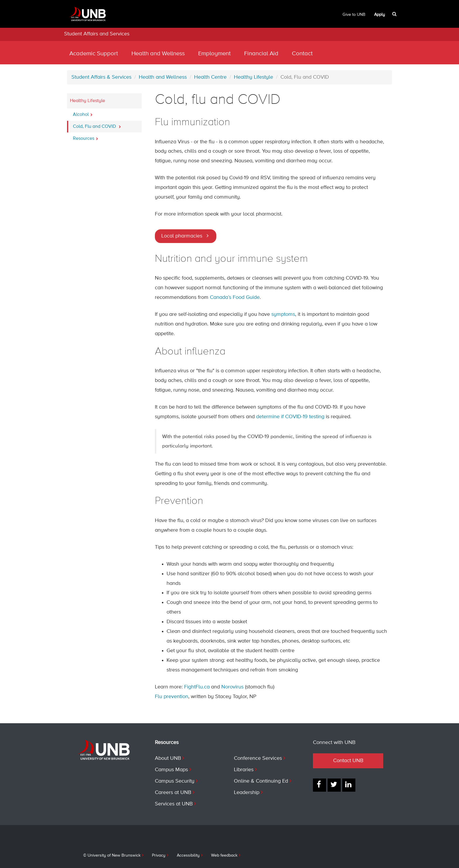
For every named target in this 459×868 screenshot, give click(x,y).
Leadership (247, 793)
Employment (214, 54)
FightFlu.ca (198, 687)
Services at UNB (174, 804)
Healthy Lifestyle (254, 77)
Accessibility (188, 855)
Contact (302, 54)
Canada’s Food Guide (235, 297)
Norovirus (232, 687)
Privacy (159, 855)
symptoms (283, 314)
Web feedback (224, 855)
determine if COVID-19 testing (290, 417)
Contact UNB (348, 761)
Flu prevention (172, 697)
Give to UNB (354, 15)
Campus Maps (171, 770)
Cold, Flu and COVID (97, 125)
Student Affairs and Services (97, 34)
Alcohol (83, 113)
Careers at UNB (173, 793)
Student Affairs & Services (101, 77)
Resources (85, 137)
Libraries (244, 770)
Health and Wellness (158, 54)
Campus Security (175, 781)
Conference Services (258, 758)
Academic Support (94, 54)
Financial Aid (261, 54)
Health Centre (210, 77)
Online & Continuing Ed (261, 781)
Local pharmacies (182, 236)
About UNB (168, 758)
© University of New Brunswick (112, 855)
